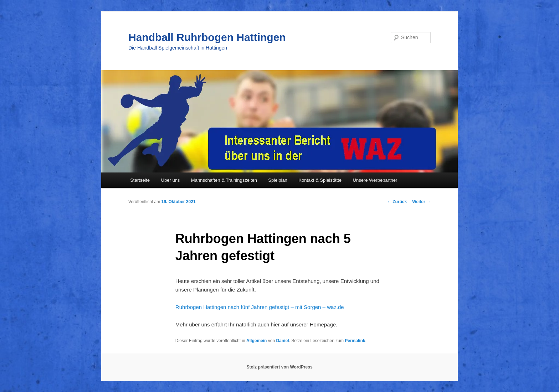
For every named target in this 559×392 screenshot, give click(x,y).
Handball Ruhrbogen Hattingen (207, 37)
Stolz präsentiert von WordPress (279, 367)
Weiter (421, 202)
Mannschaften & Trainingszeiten (224, 180)
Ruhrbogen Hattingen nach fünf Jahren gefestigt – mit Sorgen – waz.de (260, 307)
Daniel (282, 341)
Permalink (355, 341)
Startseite (140, 180)
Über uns (171, 180)
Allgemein (257, 341)
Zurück (397, 202)
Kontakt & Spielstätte (320, 180)
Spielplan (278, 180)
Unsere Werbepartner (375, 180)
